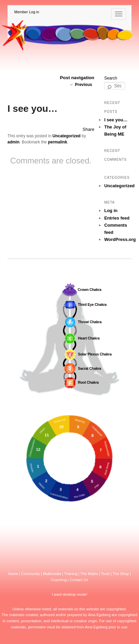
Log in (111, 211)
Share (88, 129)
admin (13, 142)
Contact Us (79, 580)
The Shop (121, 574)
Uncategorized (67, 136)
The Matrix (89, 574)
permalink (57, 142)
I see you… (116, 120)
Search (111, 78)
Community (31, 574)
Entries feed (117, 218)
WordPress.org (120, 239)
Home (13, 574)
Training (71, 574)
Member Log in (27, 12)
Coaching (59, 580)
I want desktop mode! (70, 594)
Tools (105, 574)
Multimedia (52, 574)
